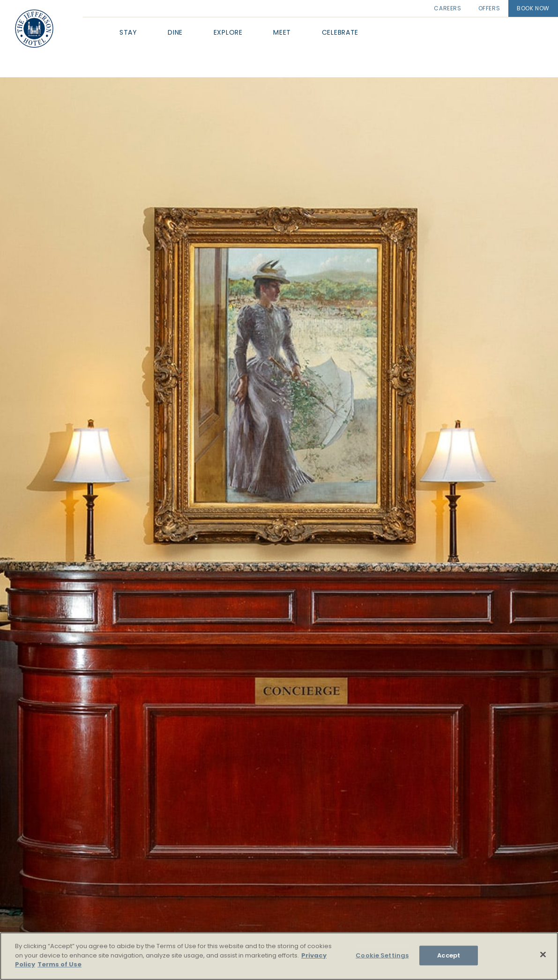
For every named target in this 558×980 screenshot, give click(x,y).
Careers (447, 8)
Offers (489, 8)
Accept (449, 955)
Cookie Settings (382, 955)
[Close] (543, 955)
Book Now (533, 8)
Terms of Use (60, 964)
